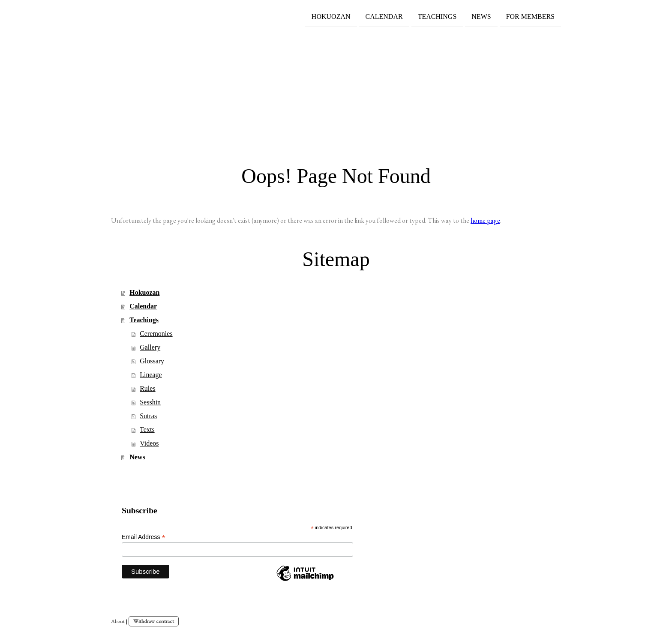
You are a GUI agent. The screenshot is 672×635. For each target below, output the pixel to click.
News (481, 16)
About (118, 621)
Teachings (437, 16)
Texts (147, 430)
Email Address (144, 537)
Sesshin (150, 402)
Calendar (384, 16)
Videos (149, 443)
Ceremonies (156, 334)
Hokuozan (331, 16)
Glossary (152, 361)
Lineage (151, 375)
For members (530, 16)
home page (485, 220)
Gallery (150, 347)
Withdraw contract (154, 621)
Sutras (148, 416)
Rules (147, 388)
